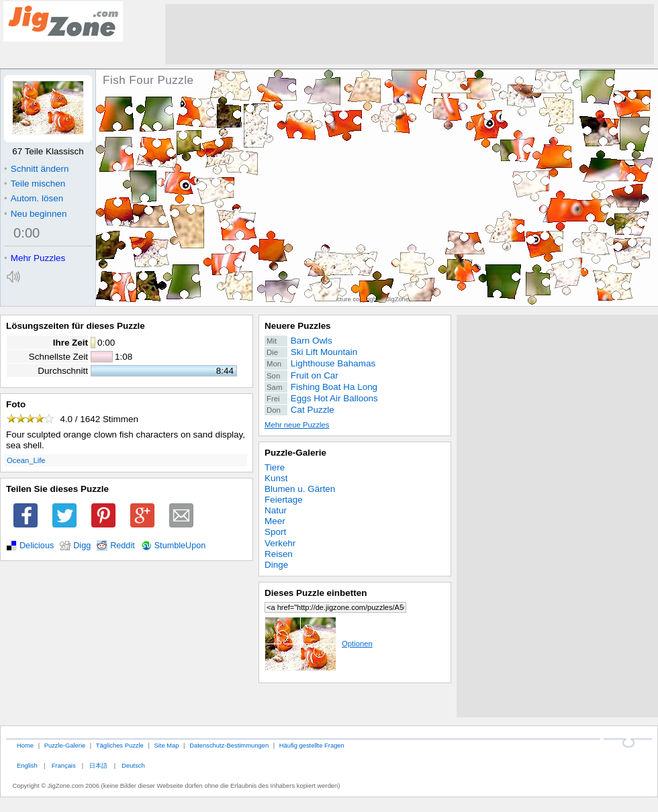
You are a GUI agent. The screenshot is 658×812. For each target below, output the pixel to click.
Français (64, 765)
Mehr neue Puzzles (297, 425)
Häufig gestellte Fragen (312, 745)
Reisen (279, 554)
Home (25, 745)
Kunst (276, 478)
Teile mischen (35, 184)
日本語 (98, 765)
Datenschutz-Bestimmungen (229, 745)
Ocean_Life (26, 460)
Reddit (123, 546)
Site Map (166, 745)
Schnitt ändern (36, 169)
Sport (275, 532)
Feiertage (284, 500)
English (27, 765)
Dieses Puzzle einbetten (316, 593)
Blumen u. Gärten (300, 489)
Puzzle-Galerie (295, 453)
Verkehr (280, 543)
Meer (275, 521)
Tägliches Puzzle (120, 745)
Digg (82, 546)
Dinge (276, 565)
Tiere (275, 467)
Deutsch (133, 765)
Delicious (37, 546)
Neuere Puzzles (298, 326)
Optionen (319, 644)
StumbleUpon (180, 546)
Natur (276, 510)
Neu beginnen (35, 214)
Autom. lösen (34, 198)
